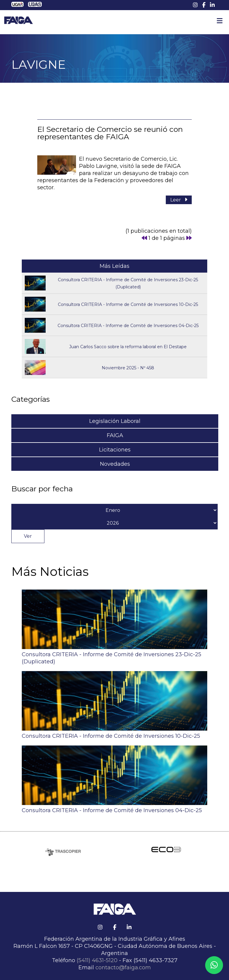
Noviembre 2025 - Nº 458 (128, 368)
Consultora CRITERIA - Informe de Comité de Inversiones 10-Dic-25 (128, 304)
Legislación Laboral (115, 421)
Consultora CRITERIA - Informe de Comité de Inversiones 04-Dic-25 (128, 326)
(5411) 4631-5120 (97, 960)
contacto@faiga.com (123, 968)
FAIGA (115, 435)
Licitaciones (115, 450)
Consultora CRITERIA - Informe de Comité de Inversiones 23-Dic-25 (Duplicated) (114, 654)
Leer (179, 200)
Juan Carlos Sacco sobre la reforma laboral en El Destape (128, 347)
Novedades (115, 464)
